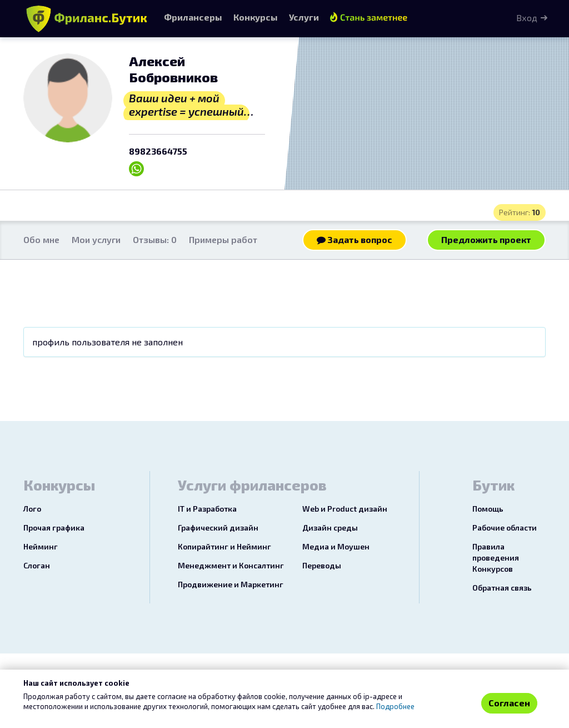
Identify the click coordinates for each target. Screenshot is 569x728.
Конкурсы (256, 17)
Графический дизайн (218, 528)
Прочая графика (54, 528)
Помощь (488, 509)
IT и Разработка (207, 509)
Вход (527, 18)
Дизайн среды (330, 528)
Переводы (322, 565)
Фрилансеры (193, 17)
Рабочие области (505, 528)
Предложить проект (486, 239)
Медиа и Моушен (336, 546)
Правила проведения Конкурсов (496, 558)
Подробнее (395, 706)
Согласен (509, 703)
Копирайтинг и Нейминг (224, 546)
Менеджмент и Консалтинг (231, 565)
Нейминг (41, 546)
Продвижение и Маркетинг (231, 584)
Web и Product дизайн (345, 509)
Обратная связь (502, 588)
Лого (32, 509)
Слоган (37, 565)
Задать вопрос (355, 239)
